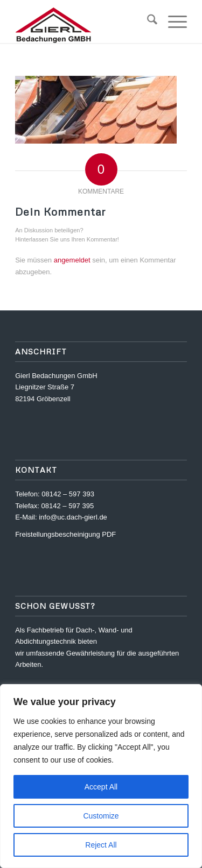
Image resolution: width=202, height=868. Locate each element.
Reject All (101, 845)
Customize (101, 816)
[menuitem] (147, 22)
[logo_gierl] (84, 22)
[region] (101, 776)
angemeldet (72, 260)
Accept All (101, 787)
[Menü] (172, 22)
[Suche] (147, 22)
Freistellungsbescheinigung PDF (65, 534)
